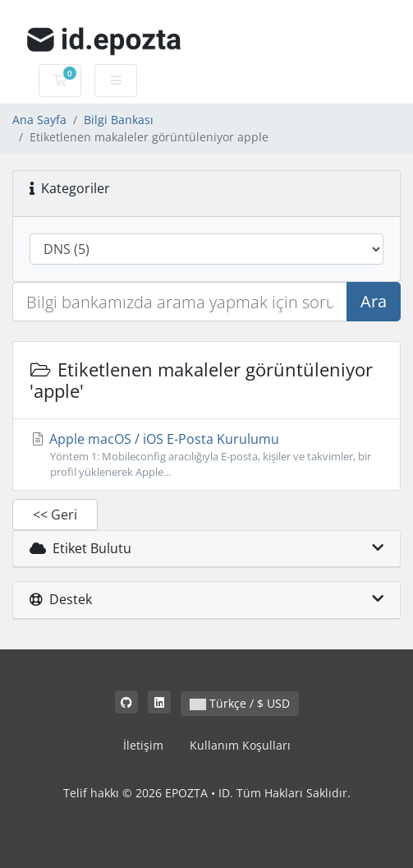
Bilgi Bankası (119, 120)
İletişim (143, 745)
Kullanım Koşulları (240, 745)
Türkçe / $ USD (240, 703)
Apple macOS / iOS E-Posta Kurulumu (206, 455)
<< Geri (55, 515)
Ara (374, 301)
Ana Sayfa (39, 120)
